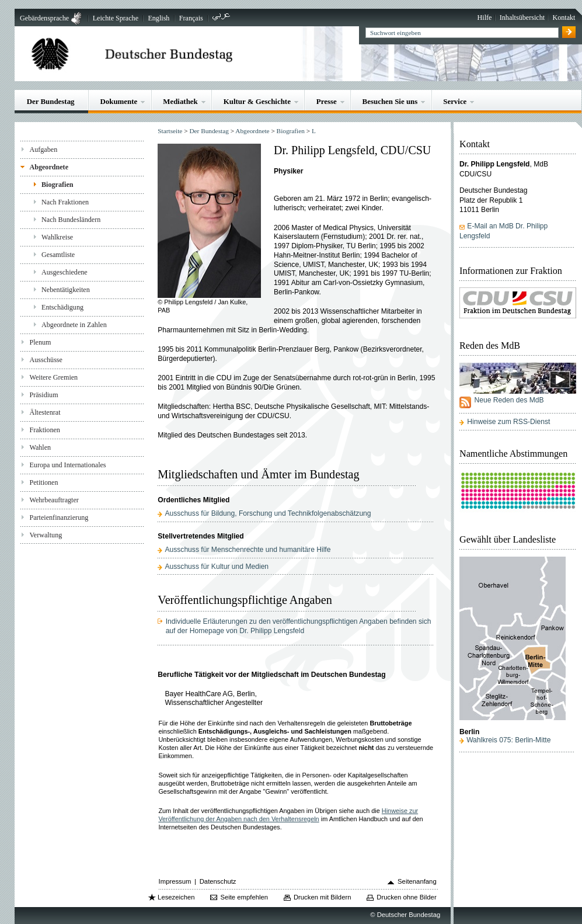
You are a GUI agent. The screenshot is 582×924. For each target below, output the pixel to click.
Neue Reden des (509, 400)
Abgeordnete (49, 167)
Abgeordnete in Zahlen (74, 325)
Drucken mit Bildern (323, 897)
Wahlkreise (57, 237)
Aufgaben (43, 150)
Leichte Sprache (116, 18)
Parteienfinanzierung (59, 517)
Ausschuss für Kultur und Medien (217, 567)
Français (191, 18)
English (158, 18)
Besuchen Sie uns (390, 101)
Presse (327, 101)
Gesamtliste (58, 255)
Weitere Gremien (53, 377)
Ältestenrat (45, 412)
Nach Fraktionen (65, 202)
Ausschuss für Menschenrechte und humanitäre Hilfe (248, 550)
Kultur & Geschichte (257, 101)
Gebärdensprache (44, 18)
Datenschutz (218, 881)
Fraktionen (44, 430)
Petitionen (43, 482)
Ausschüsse (46, 360)
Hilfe (485, 18)
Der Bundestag (51, 101)
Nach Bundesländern (71, 220)
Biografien (57, 185)
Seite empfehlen (244, 897)
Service (455, 101)
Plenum (40, 342)
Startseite (170, 131)
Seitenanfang (417, 881)
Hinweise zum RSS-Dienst (508, 422)
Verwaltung (46, 535)
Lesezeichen (176, 897)
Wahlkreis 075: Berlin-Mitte (508, 740)
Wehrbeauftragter (54, 500)
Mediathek (180, 101)
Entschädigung (62, 307)
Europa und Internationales (67, 465)
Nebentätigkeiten (66, 290)
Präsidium (43, 395)
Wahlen (40, 447)
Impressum (175, 881)
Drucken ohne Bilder (406, 897)
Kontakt (564, 18)
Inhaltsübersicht (522, 18)
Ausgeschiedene (65, 272)
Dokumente (119, 101)
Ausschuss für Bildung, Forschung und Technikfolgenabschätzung (268, 513)
